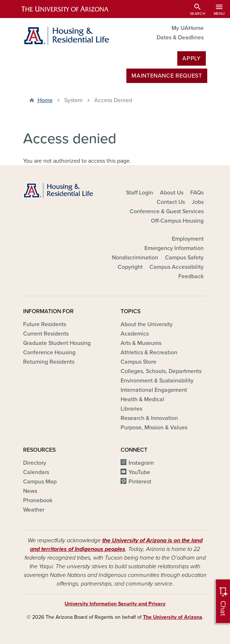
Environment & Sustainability (157, 381)
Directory (35, 463)
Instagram (141, 463)
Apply (191, 58)
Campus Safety (184, 258)
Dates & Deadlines (180, 38)
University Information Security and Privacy (115, 604)
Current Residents (46, 334)
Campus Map (40, 482)
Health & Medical (142, 399)
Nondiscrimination (135, 258)
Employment (188, 239)
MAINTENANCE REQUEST (167, 76)
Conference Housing (49, 352)
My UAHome (188, 28)
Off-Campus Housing (177, 221)
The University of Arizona (173, 617)
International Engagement (154, 390)
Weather (34, 510)
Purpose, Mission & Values (154, 428)
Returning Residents (49, 362)
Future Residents (45, 324)
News (30, 491)
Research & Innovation (149, 418)
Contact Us (171, 202)
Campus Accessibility (177, 267)
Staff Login (140, 193)
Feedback (191, 276)
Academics (135, 334)
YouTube (139, 472)
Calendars (36, 472)
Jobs (198, 202)
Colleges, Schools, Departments (161, 371)
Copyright (130, 267)
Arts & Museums (141, 343)
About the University (147, 324)
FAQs (197, 193)
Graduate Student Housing (57, 343)
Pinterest (140, 482)
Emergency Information (174, 248)
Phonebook (38, 500)
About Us (172, 193)
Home (45, 100)
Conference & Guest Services (167, 211)
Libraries (131, 409)
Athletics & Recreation (149, 352)
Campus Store (138, 362)
